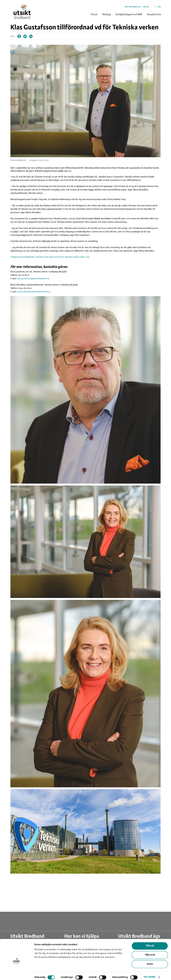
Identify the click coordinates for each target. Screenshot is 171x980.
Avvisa (150, 962)
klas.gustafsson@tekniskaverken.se (33, 279)
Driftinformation (133, 7)
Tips (31, 36)
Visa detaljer (149, 974)
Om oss (146, 7)
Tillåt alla (150, 943)
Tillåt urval (150, 952)
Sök (159, 7)
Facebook (19, 36)
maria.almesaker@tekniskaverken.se (34, 292)
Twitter (25, 36)
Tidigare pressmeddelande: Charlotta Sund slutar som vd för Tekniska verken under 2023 (50, 257)
